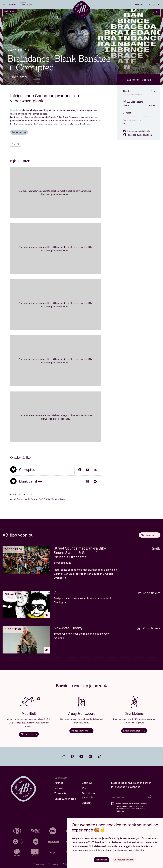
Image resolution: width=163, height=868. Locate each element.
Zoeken (159, 5)
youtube (81, 756)
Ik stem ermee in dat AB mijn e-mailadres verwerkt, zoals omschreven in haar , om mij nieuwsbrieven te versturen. (131, 807)
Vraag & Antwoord (65, 799)
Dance (16, 144)
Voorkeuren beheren (124, 860)
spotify (90, 756)
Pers (85, 788)
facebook (72, 756)
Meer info (140, 850)
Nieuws (59, 788)
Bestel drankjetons (134, 731)
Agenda (12, 5)
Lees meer (19, 132)
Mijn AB (139, 5)
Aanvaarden (102, 860)
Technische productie (89, 795)
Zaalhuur (87, 783)
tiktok (100, 756)
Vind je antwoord (81, 731)
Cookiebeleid (53, 864)
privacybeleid (121, 808)
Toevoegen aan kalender (137, 131)
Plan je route (29, 734)
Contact (87, 803)
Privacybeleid (39, 864)
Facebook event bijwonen (137, 135)
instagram (63, 756)
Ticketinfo (60, 793)
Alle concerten (150, 535)
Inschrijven (150, 797)
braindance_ (10, 11)
